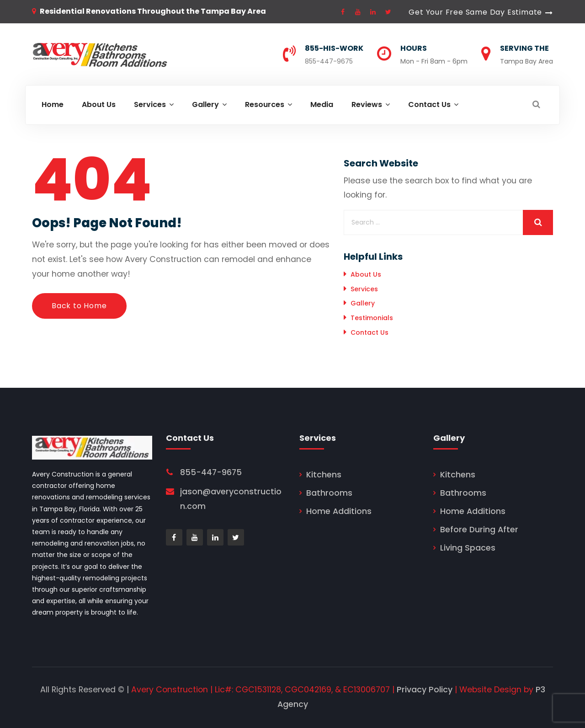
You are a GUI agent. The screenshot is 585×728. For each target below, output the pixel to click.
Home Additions (339, 511)
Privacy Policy (425, 690)
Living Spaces (468, 548)
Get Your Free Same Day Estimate (475, 12)
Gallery (363, 303)
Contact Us (370, 332)
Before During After (479, 530)
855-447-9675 (329, 61)
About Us (366, 274)
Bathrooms (329, 493)
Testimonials (372, 318)
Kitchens (324, 475)
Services (364, 289)
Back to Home (79, 306)
